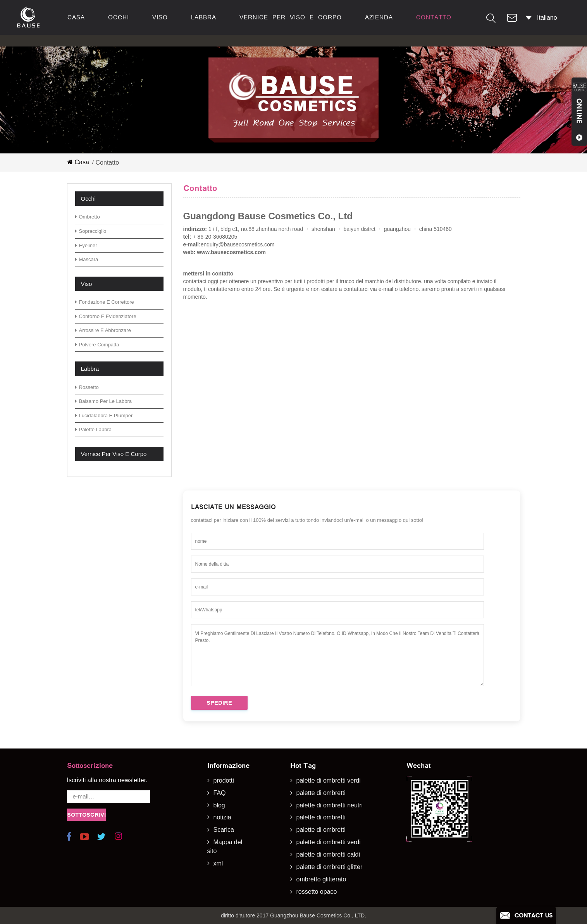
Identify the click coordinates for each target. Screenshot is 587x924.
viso (160, 17)
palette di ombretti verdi (329, 780)
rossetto (87, 387)
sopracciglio (91, 231)
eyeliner (86, 245)
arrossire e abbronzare (103, 330)
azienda (379, 17)
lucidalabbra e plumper (104, 416)
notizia (222, 817)
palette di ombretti (321, 793)
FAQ (220, 793)
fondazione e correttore (105, 302)
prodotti (224, 780)
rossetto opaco (317, 892)
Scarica (224, 830)
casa (76, 17)
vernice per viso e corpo (291, 17)
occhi (119, 17)
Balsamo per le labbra (104, 401)
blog (219, 805)
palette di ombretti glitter (330, 867)
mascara (87, 259)
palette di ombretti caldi (328, 854)
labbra (204, 17)
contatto (434, 17)
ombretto (88, 217)
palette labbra (94, 429)
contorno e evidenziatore (106, 316)
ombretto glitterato (321, 879)
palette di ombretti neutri (330, 805)
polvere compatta (97, 345)
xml (218, 863)
